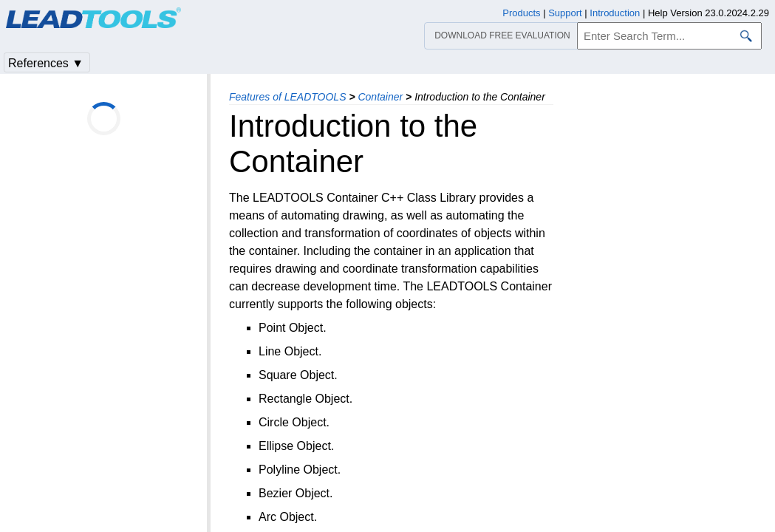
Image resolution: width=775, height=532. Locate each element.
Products (521, 13)
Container (380, 97)
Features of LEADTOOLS (287, 97)
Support (565, 13)
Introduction (615, 13)
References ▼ (46, 63)
